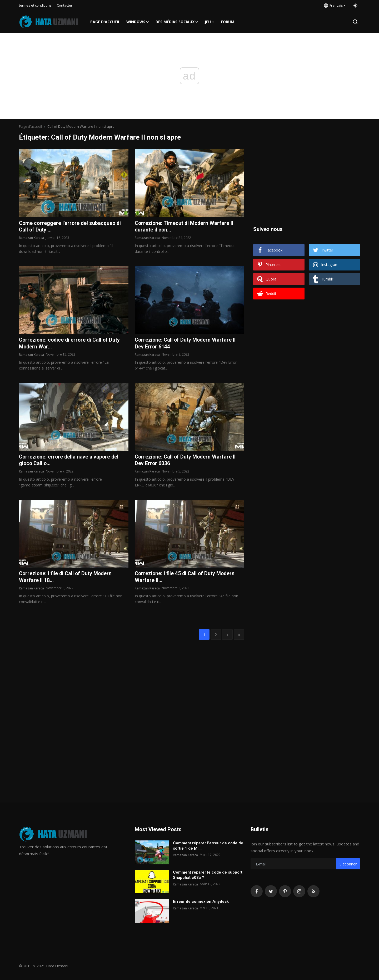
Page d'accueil (105, 22)
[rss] (313, 891)
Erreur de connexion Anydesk (201, 902)
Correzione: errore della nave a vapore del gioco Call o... (70, 461)
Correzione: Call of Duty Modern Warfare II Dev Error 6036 (186, 461)
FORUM (228, 22)
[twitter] (271, 891)
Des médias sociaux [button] (177, 22)
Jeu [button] (210, 22)
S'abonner (348, 864)
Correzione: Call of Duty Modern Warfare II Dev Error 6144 (186, 344)
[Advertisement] (307, 182)
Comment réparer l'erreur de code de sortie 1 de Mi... (208, 846)
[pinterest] (285, 891)
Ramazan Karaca (31, 238)
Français (333, 5)
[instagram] (299, 891)
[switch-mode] (355, 6)
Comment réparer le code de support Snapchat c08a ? (208, 875)
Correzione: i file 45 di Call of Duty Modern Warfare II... (186, 578)
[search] (355, 22)
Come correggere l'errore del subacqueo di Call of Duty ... (71, 227)
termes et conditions (35, 5)
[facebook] (257, 891)
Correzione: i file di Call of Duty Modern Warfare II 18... (66, 578)
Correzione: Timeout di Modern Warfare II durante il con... (185, 227)
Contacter (65, 5)
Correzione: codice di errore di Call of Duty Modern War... (71, 344)
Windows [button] (138, 22)
